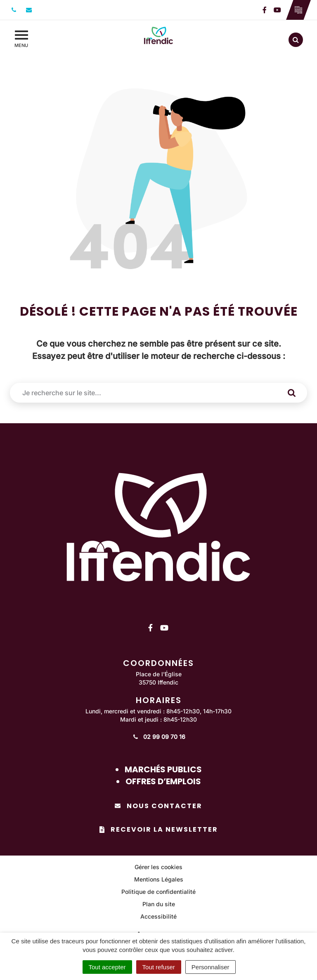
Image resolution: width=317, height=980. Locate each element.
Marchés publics (163, 769)
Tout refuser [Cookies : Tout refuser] (159, 967)
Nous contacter (158, 806)
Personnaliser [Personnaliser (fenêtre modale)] (211, 967)
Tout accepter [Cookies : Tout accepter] (107, 967)
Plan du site (159, 904)
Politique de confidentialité (158, 892)
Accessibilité (158, 916)
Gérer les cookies (158, 867)
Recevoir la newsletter (159, 829)
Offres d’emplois (163, 781)
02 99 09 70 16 (159, 737)
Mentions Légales (159, 879)
